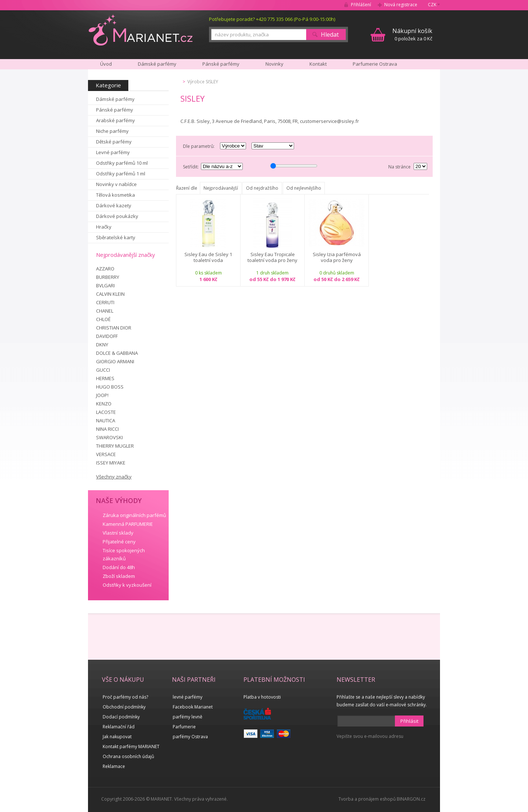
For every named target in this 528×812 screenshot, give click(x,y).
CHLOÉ (103, 319)
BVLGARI (105, 285)
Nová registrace (401, 5)
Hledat (330, 34)
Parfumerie (184, 727)
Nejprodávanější (221, 188)
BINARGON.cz (411, 799)
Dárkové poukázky (117, 216)
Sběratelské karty (116, 237)
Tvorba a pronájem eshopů (367, 799)
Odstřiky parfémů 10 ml (122, 163)
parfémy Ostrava (190, 737)
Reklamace (114, 766)
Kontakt (318, 64)
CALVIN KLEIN (110, 294)
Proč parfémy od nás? (125, 697)
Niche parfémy (112, 131)
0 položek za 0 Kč (412, 34)
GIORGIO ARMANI (115, 361)
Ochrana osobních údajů (128, 756)
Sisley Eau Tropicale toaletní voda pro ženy (272, 257)
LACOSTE (106, 412)
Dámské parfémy (115, 99)
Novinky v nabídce (116, 184)
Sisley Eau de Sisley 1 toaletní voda (208, 257)
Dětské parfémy (114, 142)
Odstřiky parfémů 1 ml (121, 174)
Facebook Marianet (193, 707)
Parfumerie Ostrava (375, 64)
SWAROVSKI (109, 437)
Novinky (274, 64)
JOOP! (102, 395)
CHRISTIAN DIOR (114, 328)
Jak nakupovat (117, 737)
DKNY (102, 345)
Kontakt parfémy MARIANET (131, 747)
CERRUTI (105, 302)
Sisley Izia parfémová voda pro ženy (337, 257)
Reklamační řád (119, 727)
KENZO (104, 404)
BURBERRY (108, 277)
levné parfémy (188, 697)
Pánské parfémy (115, 110)
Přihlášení (361, 5)
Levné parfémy (113, 152)
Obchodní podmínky (124, 707)
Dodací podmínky (121, 717)
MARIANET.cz (141, 30)
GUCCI (103, 370)
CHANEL (105, 311)
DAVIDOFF (107, 336)
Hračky (104, 227)
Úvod (106, 64)
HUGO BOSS (110, 387)
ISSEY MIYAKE (111, 463)
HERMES (105, 378)
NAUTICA (106, 420)
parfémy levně (188, 717)
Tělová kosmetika (115, 195)
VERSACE (106, 454)
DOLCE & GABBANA (117, 353)
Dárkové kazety (114, 205)
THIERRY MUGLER (115, 446)
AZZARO (105, 269)
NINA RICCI (107, 429)
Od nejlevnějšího (304, 188)
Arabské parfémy (115, 120)
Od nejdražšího (262, 188)
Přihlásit (409, 721)
